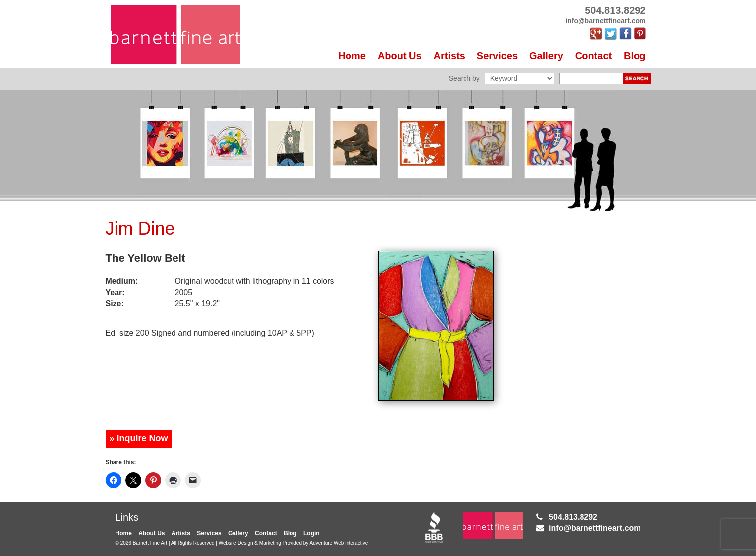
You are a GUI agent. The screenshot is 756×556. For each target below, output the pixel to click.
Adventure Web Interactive (339, 543)
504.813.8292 (573, 517)
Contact (593, 56)
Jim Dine (140, 228)
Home (352, 56)
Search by (464, 78)
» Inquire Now (139, 438)
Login (312, 533)
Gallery (546, 56)
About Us (400, 56)
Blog (635, 56)
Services (497, 56)
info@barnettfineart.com (595, 528)
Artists (449, 56)
